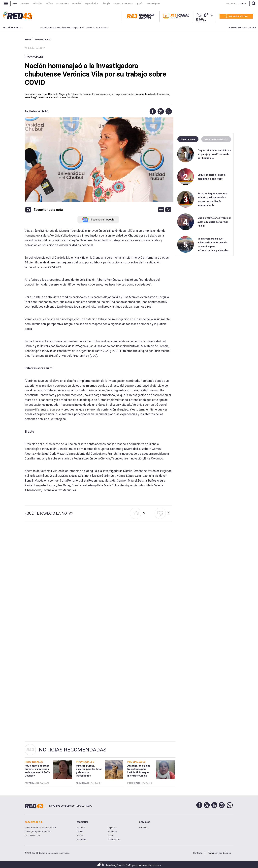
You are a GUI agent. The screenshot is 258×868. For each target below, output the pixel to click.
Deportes (112, 828)
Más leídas (188, 139)
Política (80, 836)
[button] (152, 111)
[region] (204, 59)
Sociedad (81, 828)
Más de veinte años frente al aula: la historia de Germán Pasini (214, 222)
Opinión (80, 832)
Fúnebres (143, 828)
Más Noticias (114, 840)
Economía (81, 840)
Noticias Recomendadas (73, 750)
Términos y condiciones (219, 853)
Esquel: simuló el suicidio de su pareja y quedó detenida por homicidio (67, 27)
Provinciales (34, 57)
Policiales (112, 832)
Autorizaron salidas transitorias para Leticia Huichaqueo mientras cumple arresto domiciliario (139, 772)
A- (168, 209)
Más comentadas (216, 139)
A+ (161, 209)
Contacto (198, 853)
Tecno (111, 836)
